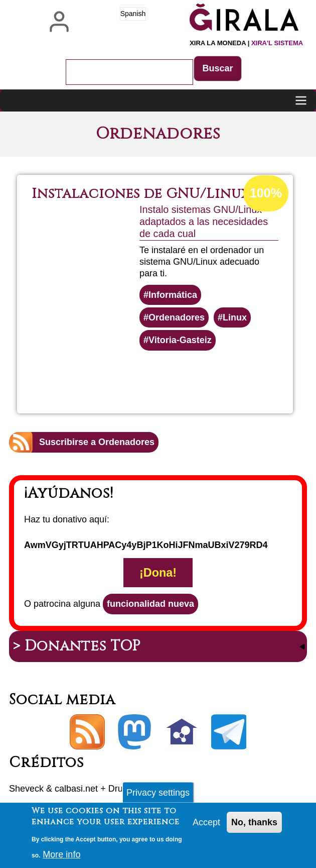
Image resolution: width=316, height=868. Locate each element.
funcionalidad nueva (150, 604)
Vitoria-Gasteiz (180, 340)
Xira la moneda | (246, 43)
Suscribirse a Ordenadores (97, 442)
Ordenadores (177, 317)
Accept (206, 825)
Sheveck (26, 789)
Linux (235, 317)
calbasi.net (76, 789)
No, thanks (254, 825)
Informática (173, 295)
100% (266, 193)
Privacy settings (158, 795)
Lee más (185, 378)
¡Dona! (158, 573)
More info (61, 857)
